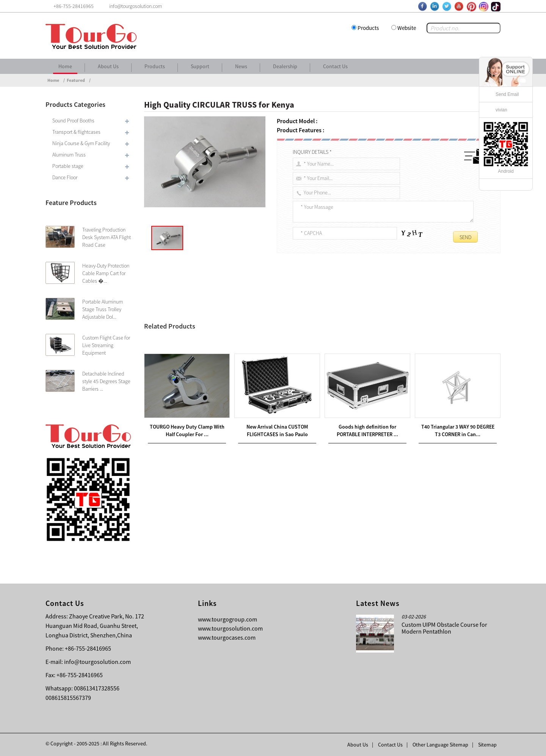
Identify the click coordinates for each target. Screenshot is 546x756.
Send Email (507, 94)
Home (65, 66)
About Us (108, 66)
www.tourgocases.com (227, 637)
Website (407, 28)
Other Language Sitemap (440, 745)
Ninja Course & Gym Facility (81, 143)
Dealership (285, 66)
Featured (76, 80)
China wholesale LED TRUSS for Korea (213, 334)
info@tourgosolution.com (97, 662)
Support (200, 66)
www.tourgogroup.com (227, 619)
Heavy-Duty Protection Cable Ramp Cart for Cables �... (106, 273)
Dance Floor (65, 177)
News (241, 66)
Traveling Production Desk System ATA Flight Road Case (107, 237)
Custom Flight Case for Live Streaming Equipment (106, 345)
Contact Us (335, 66)
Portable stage (68, 166)
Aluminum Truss (69, 155)
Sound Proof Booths (73, 121)
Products (368, 28)
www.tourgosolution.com (230, 628)
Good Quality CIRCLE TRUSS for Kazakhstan (210, 343)
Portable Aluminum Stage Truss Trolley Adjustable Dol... (103, 309)
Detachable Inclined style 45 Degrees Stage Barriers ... (106, 381)
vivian (501, 110)
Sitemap (487, 745)
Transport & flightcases (76, 132)
